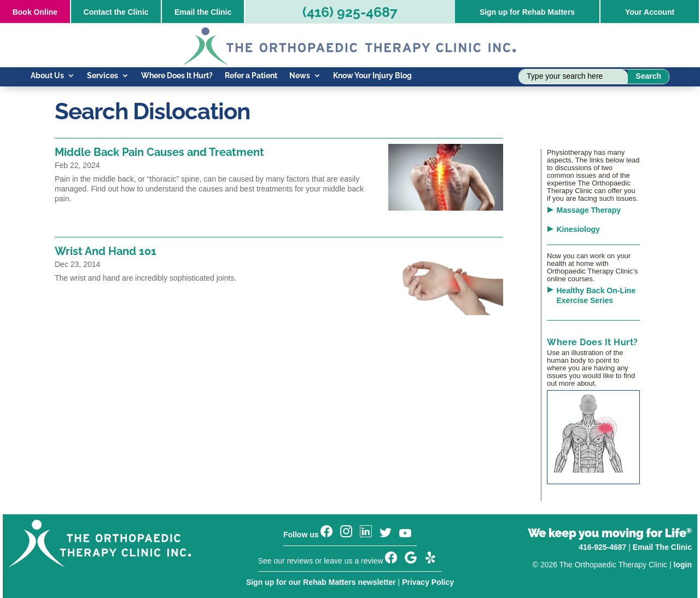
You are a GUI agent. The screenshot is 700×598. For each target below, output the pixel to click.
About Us (47, 76)
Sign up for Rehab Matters (527, 12)
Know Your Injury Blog (372, 76)
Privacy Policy (428, 582)
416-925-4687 (602, 547)
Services (103, 76)
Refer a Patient (251, 76)
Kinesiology (578, 229)
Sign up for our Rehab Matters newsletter (321, 582)
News (300, 76)
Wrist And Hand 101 (106, 251)
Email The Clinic (662, 547)
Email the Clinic (203, 12)
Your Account (650, 12)
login (683, 565)
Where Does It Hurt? (177, 76)
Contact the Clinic (116, 12)
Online (35, 12)
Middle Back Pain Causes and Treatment (159, 152)
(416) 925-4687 (350, 12)
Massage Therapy (589, 210)
